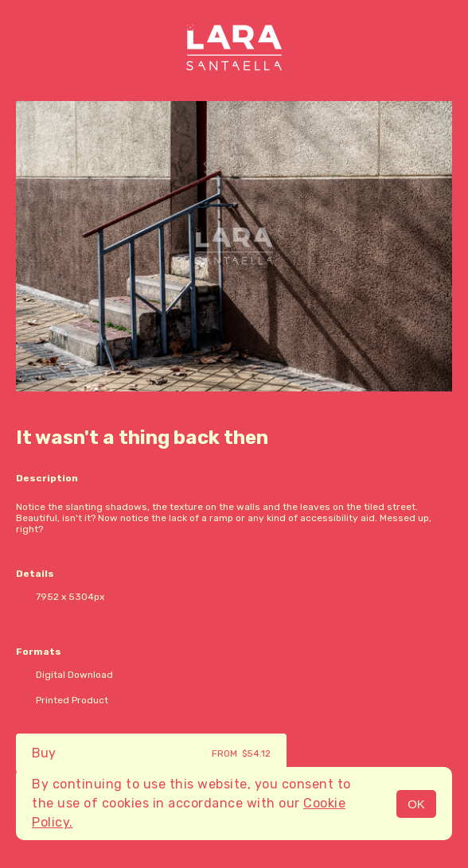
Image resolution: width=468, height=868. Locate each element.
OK (416, 804)
